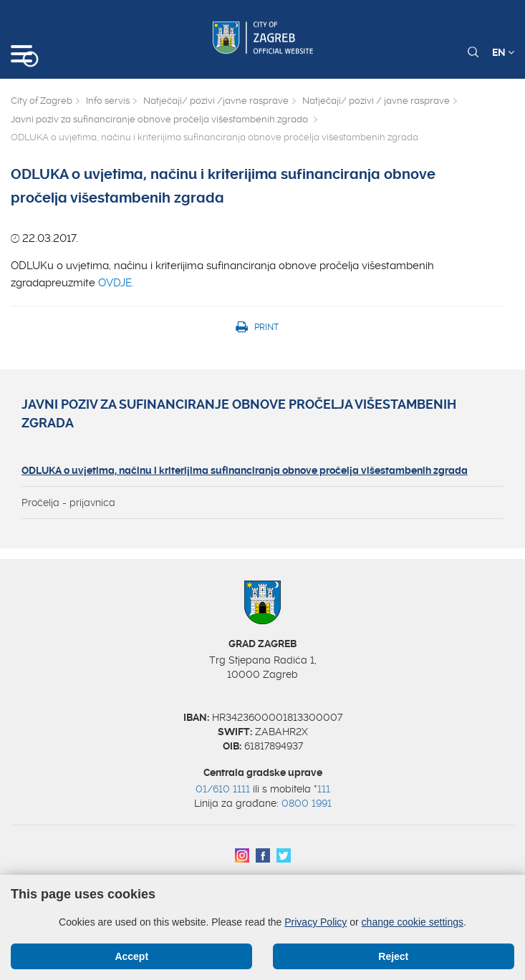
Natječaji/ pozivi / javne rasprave (376, 101)
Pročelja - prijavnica (68, 503)
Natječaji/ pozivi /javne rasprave (216, 101)
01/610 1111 (223, 789)
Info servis (108, 101)
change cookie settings (413, 922)
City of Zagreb (42, 101)
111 (324, 789)
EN (503, 52)
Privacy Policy (316, 922)
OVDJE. (117, 283)
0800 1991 (307, 803)
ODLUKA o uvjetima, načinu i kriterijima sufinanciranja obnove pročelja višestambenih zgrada (245, 470)
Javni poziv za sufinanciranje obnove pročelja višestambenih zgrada (160, 119)
